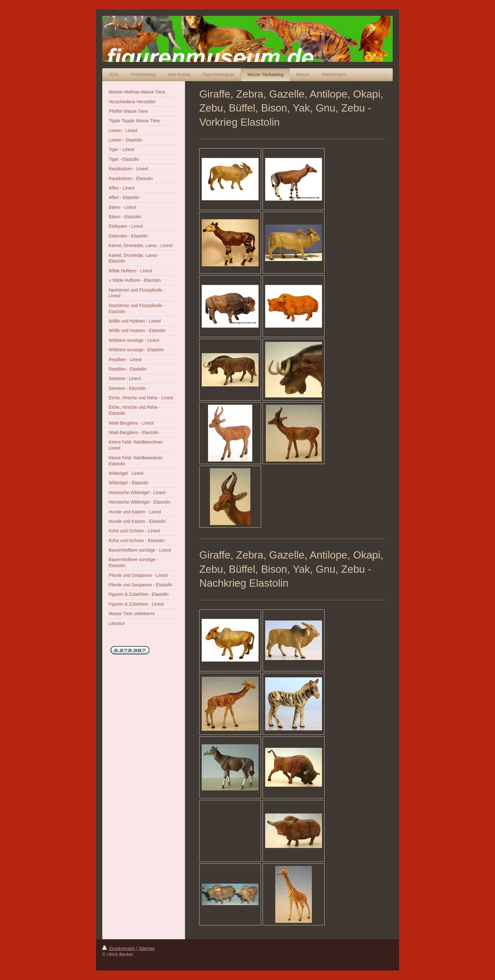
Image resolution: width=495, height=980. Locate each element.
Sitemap (147, 948)
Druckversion (119, 948)
